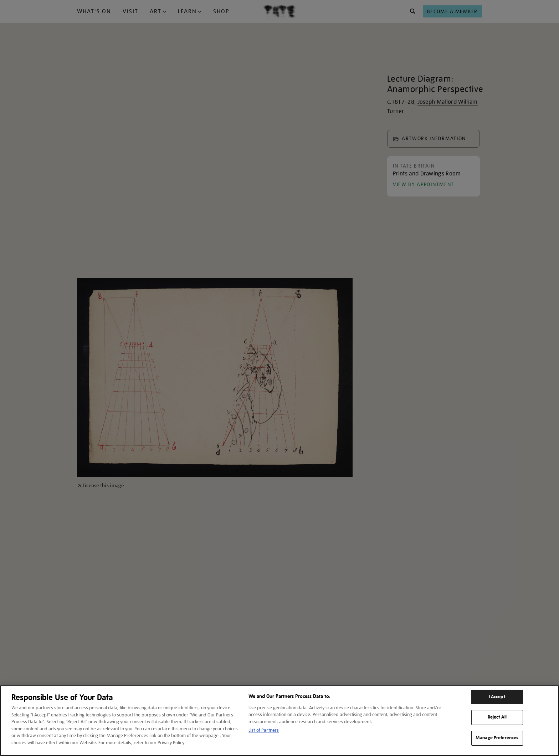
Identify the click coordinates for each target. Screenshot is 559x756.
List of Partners (264, 730)
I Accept (497, 697)
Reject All (497, 717)
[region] (279, 721)
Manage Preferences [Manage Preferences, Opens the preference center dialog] (497, 738)
